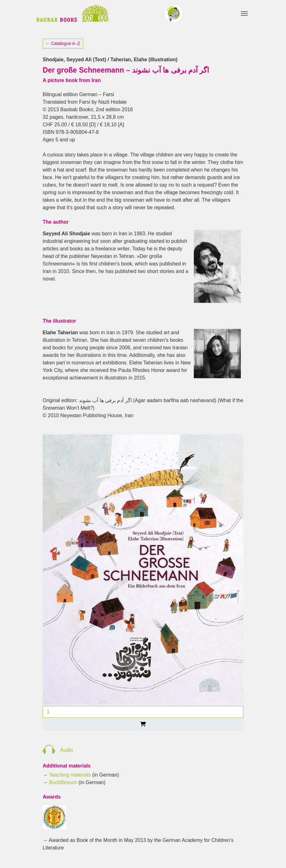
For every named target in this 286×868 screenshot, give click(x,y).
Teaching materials (70, 775)
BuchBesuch (63, 782)
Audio (67, 750)
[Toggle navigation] (244, 14)
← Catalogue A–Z (63, 43)
